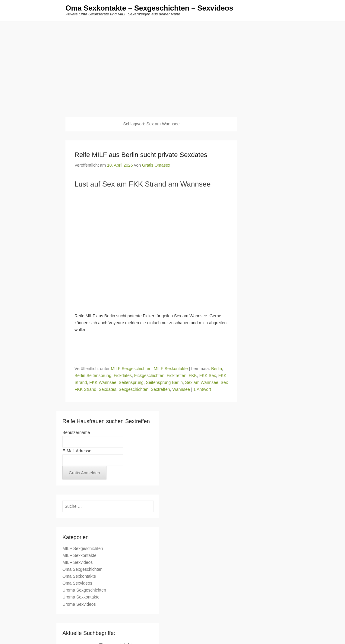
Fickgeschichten (149, 376)
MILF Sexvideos (78, 563)
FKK (193, 376)
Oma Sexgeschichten (82, 570)
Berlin (217, 369)
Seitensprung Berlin (164, 383)
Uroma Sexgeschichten (84, 590)
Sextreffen (160, 390)
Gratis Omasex (156, 165)
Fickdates (123, 376)
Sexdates (107, 390)
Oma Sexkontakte (79, 576)
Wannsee (181, 390)
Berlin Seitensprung (93, 376)
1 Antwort (202, 390)
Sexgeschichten (133, 390)
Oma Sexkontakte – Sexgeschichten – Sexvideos (149, 8)
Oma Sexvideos (77, 583)
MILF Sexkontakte (171, 369)
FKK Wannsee (103, 383)
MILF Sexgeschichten (131, 369)
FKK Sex (208, 376)
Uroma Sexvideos (79, 604)
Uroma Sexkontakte (81, 597)
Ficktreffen (177, 376)
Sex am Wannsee (202, 383)
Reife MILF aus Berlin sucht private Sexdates (141, 155)
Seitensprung (131, 383)
